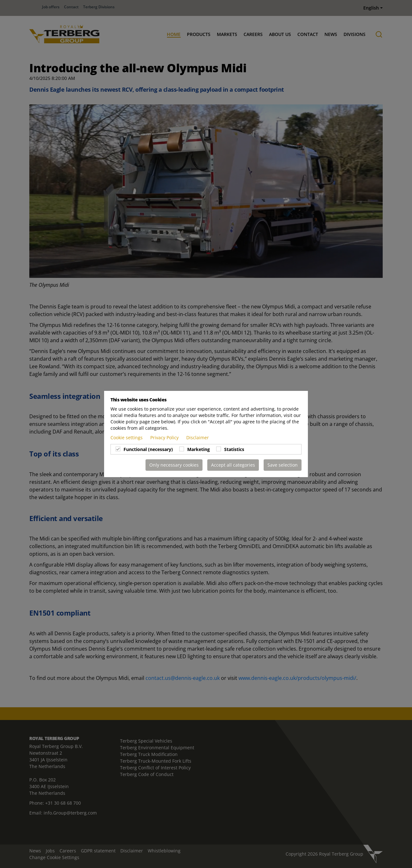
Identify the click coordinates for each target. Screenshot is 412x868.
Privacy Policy (165, 438)
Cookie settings (127, 438)
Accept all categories (233, 465)
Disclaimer (198, 438)
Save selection (283, 465)
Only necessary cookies (174, 465)
